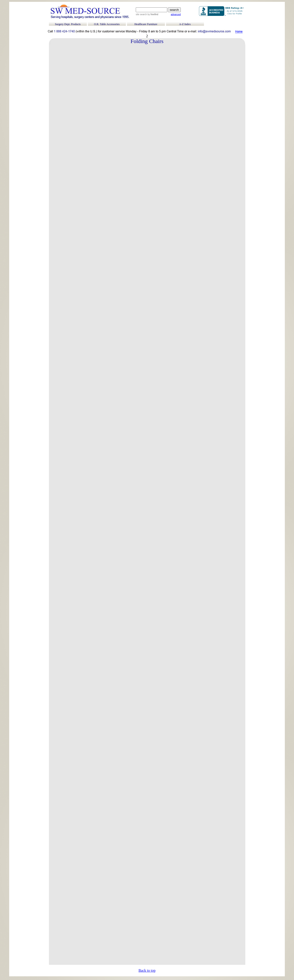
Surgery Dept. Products (68, 24)
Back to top (147, 970)
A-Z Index (185, 24)
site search (141, 14)
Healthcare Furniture (146, 24)
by (152, 14)
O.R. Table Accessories (107, 24)
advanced (176, 14)
